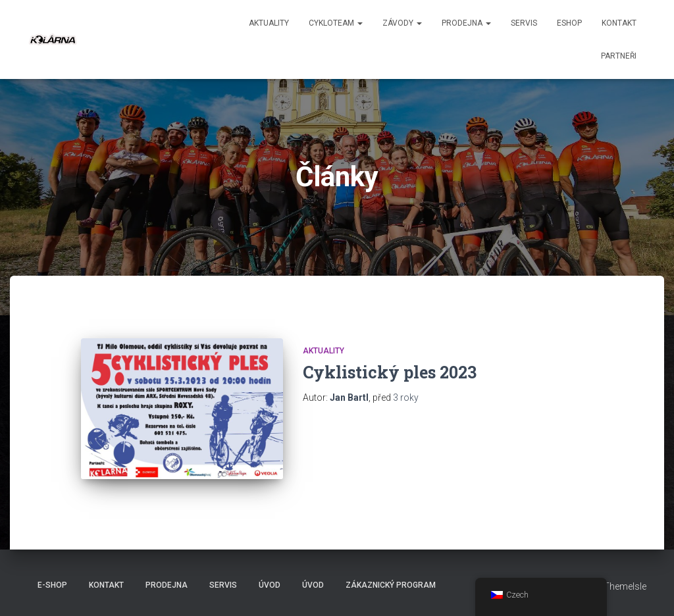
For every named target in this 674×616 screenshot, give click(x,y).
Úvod (270, 585)
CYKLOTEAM (336, 23)
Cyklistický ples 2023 (390, 372)
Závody (402, 23)
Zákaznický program (391, 585)
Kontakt (619, 23)
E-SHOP (52, 585)
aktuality (269, 23)
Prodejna (466, 23)
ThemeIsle (625, 586)
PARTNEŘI (619, 56)
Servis (524, 23)
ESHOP (569, 23)
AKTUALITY (324, 351)
